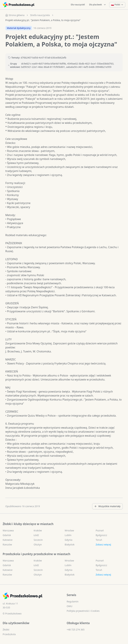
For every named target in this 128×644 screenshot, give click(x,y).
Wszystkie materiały (107, 506)
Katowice (8, 540)
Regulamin (73, 601)
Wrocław (69, 530)
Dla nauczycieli (78, 5)
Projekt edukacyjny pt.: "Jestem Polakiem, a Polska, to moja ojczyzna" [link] (43, 20)
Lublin (68, 535)
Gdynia (68, 540)
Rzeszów (7, 544)
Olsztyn (38, 544)
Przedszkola (9, 634)
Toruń (99, 540)
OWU (69, 606)
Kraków (38, 530)
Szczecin (38, 540)
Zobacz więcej (103, 544)
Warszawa (8, 530)
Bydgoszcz (101, 535)
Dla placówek (98, 5)
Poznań (100, 530)
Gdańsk (7, 535)
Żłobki (6, 630)
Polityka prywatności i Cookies (83, 611)
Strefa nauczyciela (40, 15)
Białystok (70, 544)
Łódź (36, 535)
